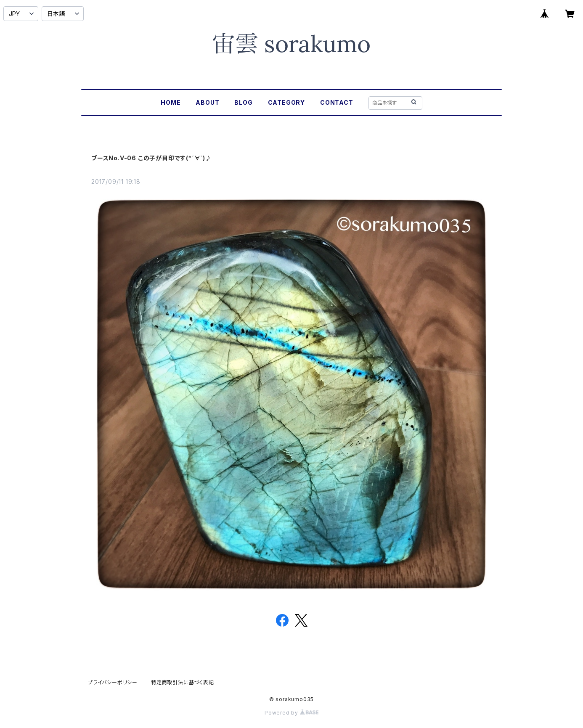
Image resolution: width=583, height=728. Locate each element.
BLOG (243, 102)
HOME (171, 102)
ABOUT (207, 102)
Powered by (291, 713)
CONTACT (337, 102)
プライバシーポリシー (113, 682)
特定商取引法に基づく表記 (183, 682)
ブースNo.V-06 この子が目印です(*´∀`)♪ (151, 158)
